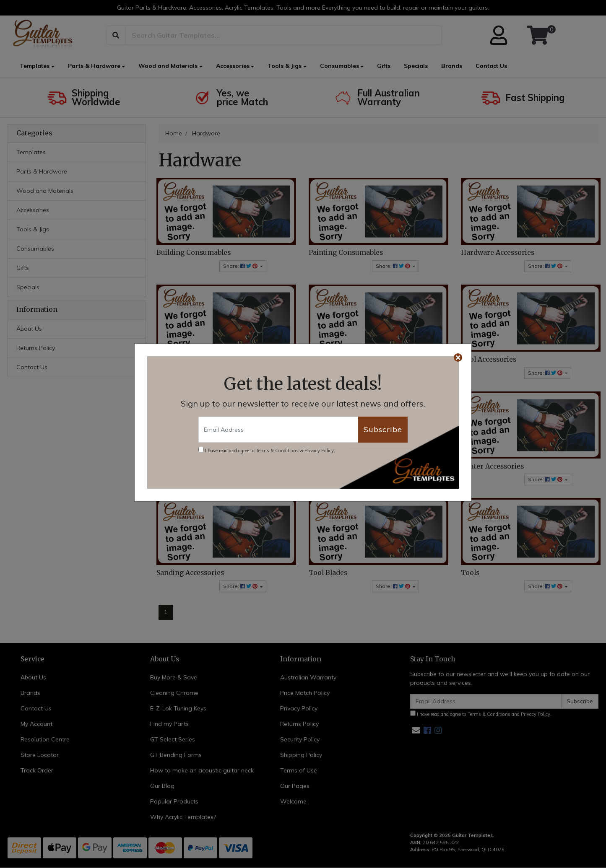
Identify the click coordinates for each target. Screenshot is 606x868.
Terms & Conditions (277, 451)
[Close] (458, 358)
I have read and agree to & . (267, 450)
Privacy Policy (319, 451)
